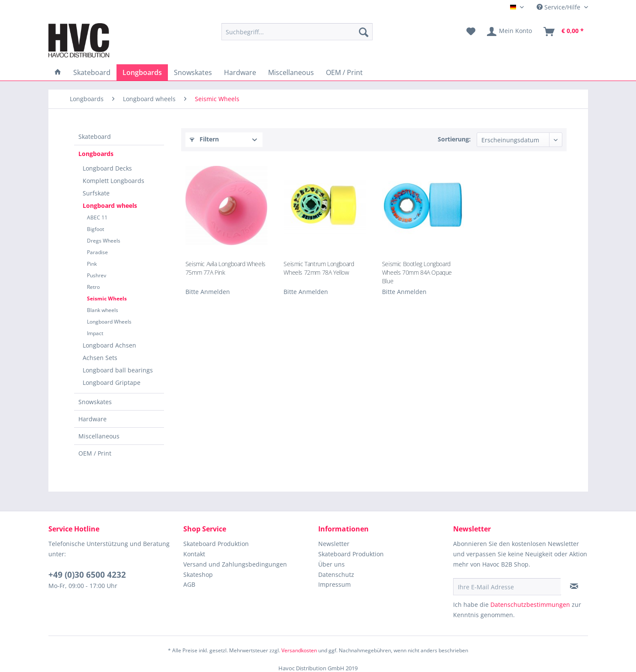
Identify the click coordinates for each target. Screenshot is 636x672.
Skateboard (95, 136)
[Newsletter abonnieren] (574, 586)
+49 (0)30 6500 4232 (87, 575)
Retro (93, 287)
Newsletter (334, 544)
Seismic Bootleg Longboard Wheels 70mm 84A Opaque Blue (417, 272)
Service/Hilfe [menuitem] (559, 7)
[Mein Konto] (510, 32)
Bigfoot (96, 229)
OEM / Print (95, 453)
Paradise (97, 252)
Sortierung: (454, 139)
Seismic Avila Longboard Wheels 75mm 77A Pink (225, 268)
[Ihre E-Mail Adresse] (507, 587)
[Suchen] (364, 32)
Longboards (96, 154)
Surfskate (96, 193)
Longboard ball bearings (118, 370)
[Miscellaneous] (291, 72)
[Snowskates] (193, 72)
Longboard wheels (110, 205)
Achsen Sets (100, 358)
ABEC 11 (97, 217)
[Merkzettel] (471, 32)
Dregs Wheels (104, 241)
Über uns (331, 564)
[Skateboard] (92, 72)
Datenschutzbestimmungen (530, 604)
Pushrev (97, 275)
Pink (92, 264)
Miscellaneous (99, 436)
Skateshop (198, 574)
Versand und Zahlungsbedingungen (235, 564)
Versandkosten (299, 650)
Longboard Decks (107, 168)
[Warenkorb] (564, 32)
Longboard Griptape (112, 382)
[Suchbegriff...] (297, 32)
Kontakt (194, 554)
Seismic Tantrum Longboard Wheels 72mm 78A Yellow (319, 268)
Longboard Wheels (109, 322)
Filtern (204, 139)
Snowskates (95, 402)
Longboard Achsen (109, 345)
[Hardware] (240, 72)
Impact (95, 333)
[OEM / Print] (344, 72)
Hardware (93, 419)
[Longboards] (142, 72)
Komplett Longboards (113, 181)
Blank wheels (103, 310)
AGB (189, 584)
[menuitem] (297, 32)
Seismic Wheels (107, 298)
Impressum (334, 584)
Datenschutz (336, 574)
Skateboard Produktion (216, 544)
